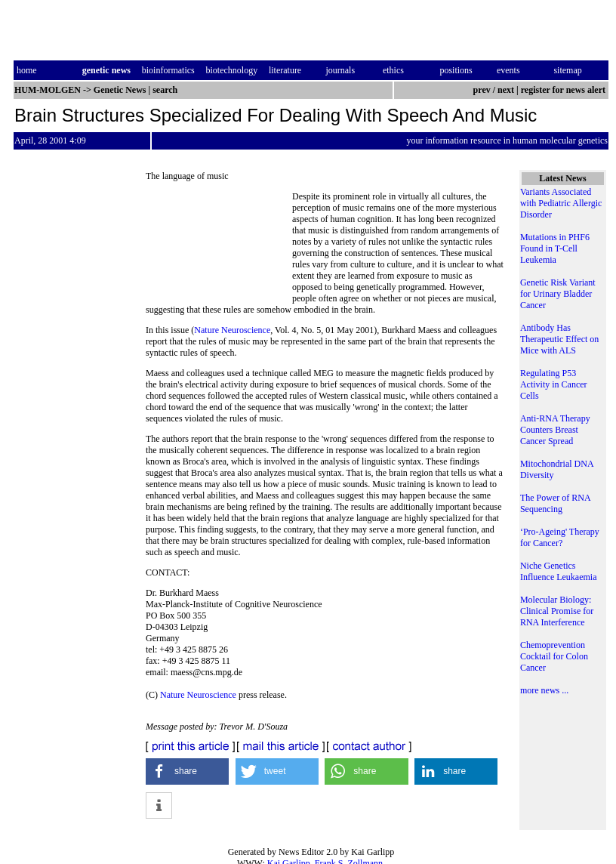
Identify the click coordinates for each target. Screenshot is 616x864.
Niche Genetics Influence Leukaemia (559, 571)
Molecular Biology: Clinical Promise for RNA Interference (557, 611)
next (506, 90)
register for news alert (564, 90)
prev (482, 90)
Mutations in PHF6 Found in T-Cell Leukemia (555, 248)
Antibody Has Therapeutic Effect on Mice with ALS (559, 339)
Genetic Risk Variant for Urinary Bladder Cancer (558, 294)
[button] (187, 771)
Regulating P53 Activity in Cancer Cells (554, 384)
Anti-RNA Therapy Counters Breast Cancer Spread (555, 430)
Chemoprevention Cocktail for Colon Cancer (554, 656)
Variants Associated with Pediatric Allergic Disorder (561, 203)
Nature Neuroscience (232, 330)
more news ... (544, 690)
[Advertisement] (219, 247)
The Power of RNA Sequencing (555, 503)
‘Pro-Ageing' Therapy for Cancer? (560, 537)
